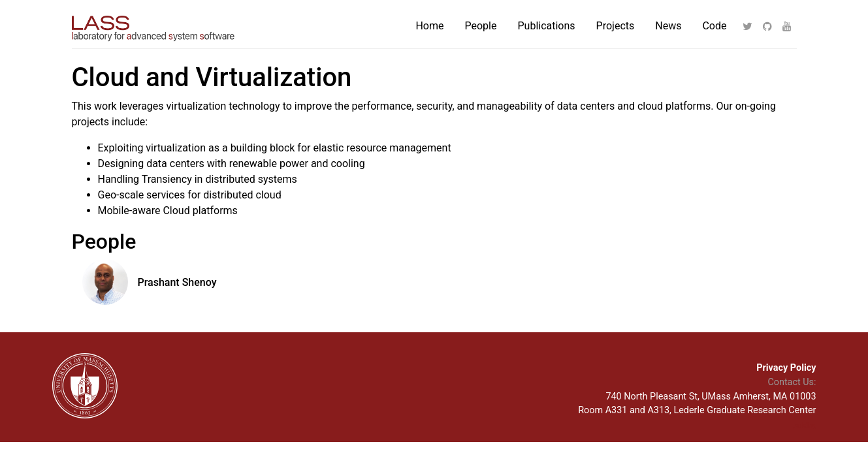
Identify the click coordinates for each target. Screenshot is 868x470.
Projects (616, 26)
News (668, 26)
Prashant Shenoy (177, 282)
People (481, 26)
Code (714, 26)
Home (429, 26)
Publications (546, 26)
